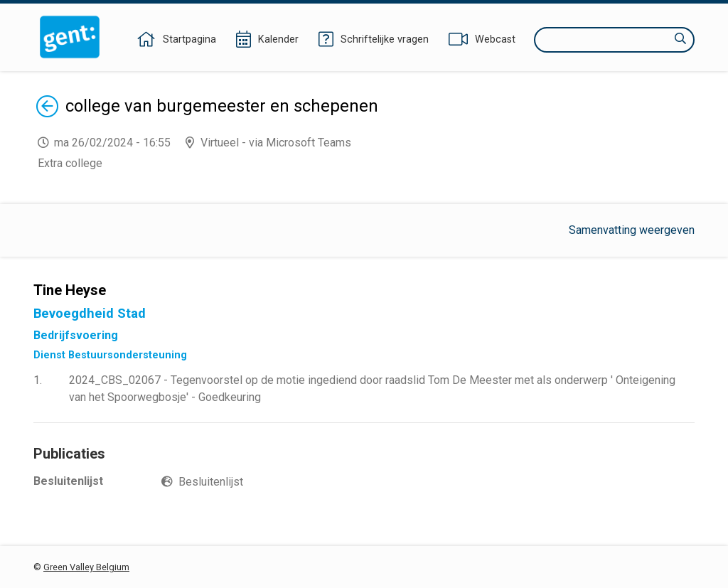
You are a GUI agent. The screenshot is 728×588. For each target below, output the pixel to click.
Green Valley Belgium (86, 567)
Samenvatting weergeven (632, 230)
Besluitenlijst (211, 482)
